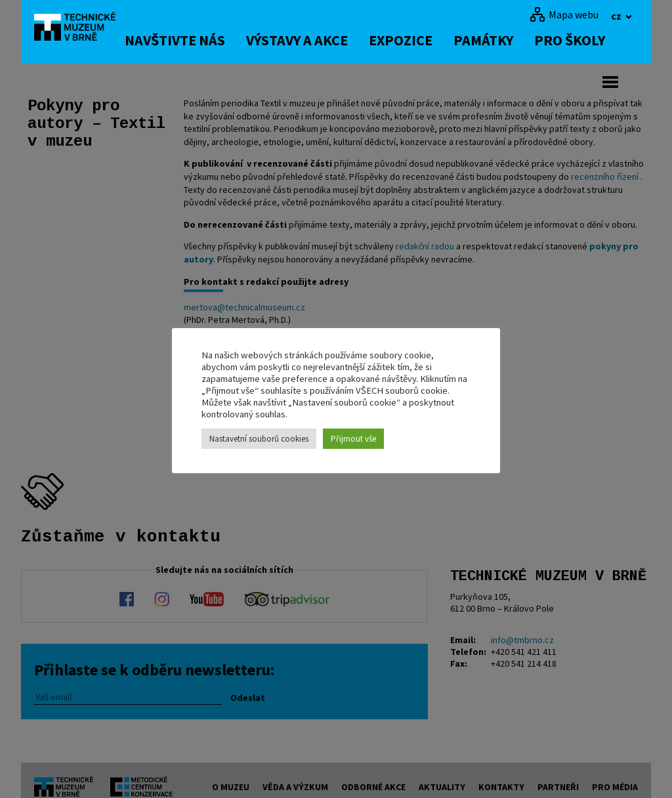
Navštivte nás (195, 40)
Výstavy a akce (317, 40)
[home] (83, 30)
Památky (503, 40)
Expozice (420, 40)
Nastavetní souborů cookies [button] (259, 439)
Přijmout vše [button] (353, 439)
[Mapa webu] (564, 14)
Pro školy (589, 40)
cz (617, 16)
